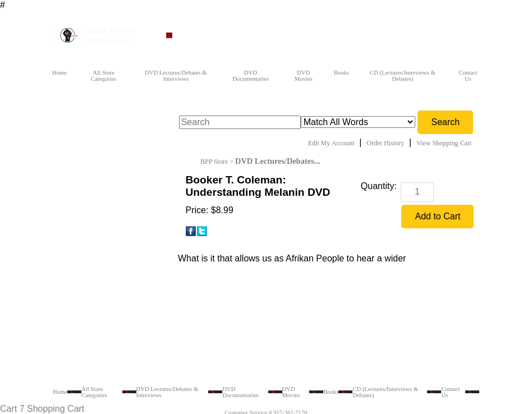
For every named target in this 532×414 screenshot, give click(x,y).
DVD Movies (304, 76)
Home (59, 73)
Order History (385, 143)
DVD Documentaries (251, 76)
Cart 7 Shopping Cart (42, 409)
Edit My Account (331, 143)
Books (341, 73)
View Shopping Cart (444, 143)
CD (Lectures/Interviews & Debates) (403, 76)
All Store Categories (104, 76)
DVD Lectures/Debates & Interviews (176, 76)
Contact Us (468, 76)
